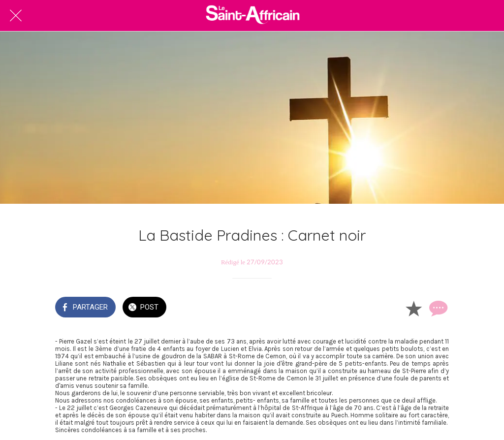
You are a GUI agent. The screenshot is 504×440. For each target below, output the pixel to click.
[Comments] (437, 308)
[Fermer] (16, 16)
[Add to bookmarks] (413, 308)
